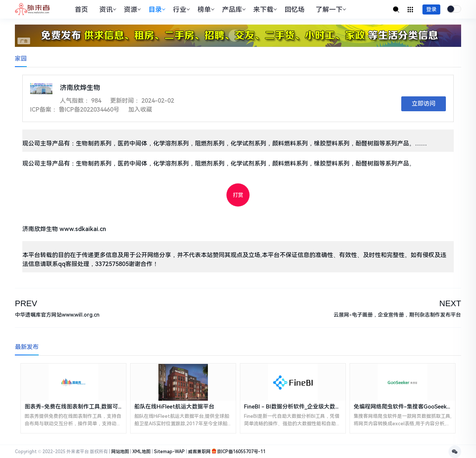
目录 (156, 9)
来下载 (264, 9)
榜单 (205, 9)
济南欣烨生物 (40, 229)
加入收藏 (140, 110)
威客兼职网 (199, 452)
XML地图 (141, 452)
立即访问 (424, 104)
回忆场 (295, 9)
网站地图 (120, 452)
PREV (26, 303)
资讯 (107, 9)
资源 (131, 9)
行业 (181, 9)
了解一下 (330, 9)
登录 (431, 9)
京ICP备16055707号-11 (241, 452)
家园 (21, 59)
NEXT (450, 303)
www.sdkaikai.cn (83, 229)
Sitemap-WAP (169, 452)
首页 (81, 9)
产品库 (233, 9)
